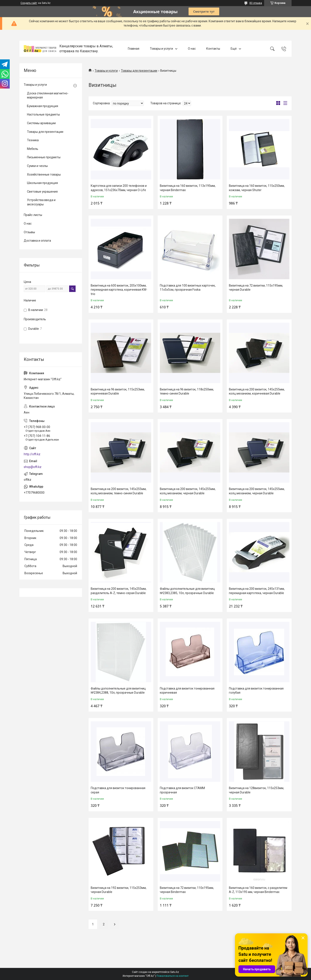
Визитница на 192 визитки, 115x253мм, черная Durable (119, 890)
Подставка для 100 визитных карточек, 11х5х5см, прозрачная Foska (188, 288)
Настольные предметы (43, 114)
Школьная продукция (42, 183)
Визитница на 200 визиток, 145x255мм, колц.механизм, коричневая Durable (257, 392)
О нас (192, 49)
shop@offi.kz (33, 467)
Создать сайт (29, 3)
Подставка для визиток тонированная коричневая (187, 691)
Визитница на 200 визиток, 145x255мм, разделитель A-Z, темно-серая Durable (119, 591)
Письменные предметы (44, 157)
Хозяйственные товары (44, 174)
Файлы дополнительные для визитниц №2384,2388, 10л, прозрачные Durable (118, 691)
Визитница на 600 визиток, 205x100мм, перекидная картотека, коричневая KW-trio (119, 290)
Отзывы (29, 232)
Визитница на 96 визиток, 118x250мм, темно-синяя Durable (187, 392)
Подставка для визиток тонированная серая (118, 790)
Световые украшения (42, 192)
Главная (134, 49)
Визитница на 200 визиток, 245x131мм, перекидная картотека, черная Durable (257, 591)
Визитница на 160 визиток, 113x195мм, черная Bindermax (188, 188)
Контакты (213, 49)
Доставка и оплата (37, 241)
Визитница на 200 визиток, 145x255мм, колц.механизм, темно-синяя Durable (119, 491)
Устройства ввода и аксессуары (41, 202)
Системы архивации (41, 123)
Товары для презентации (139, 71)
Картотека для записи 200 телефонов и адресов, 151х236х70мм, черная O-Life (119, 188)
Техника (33, 140)
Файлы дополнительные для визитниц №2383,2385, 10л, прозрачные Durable (187, 591)
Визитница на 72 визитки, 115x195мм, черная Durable (256, 288)
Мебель (33, 149)
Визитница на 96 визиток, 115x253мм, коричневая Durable (118, 392)
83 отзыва (256, 3)
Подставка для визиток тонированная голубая (256, 691)
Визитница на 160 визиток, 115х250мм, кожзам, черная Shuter (257, 188)
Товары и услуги (161, 49)
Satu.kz (175, 972)
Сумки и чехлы (37, 166)
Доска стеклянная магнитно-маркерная (48, 95)
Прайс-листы (33, 215)
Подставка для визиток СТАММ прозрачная (182, 790)
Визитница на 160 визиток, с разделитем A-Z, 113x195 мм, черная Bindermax (258, 890)
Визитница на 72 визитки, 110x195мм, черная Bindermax (187, 890)
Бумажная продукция (43, 106)
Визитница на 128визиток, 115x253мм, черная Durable (256, 790)
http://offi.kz (32, 454)
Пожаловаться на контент (173, 976)
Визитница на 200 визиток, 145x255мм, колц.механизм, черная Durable (188, 491)
